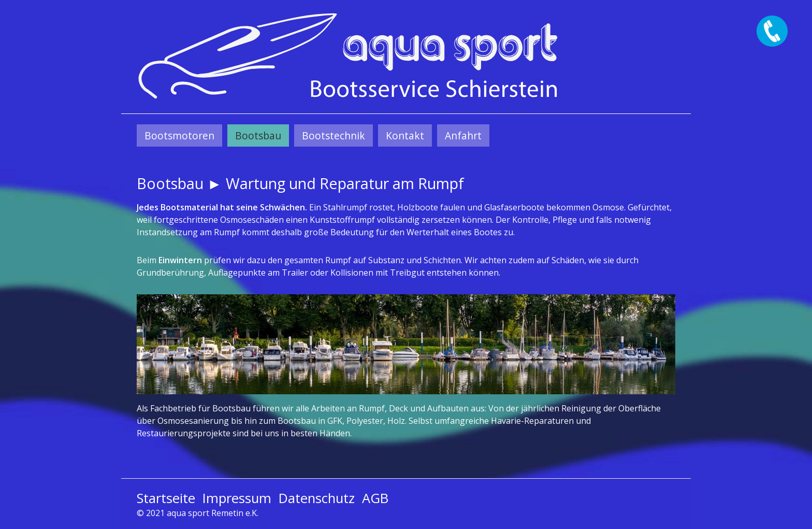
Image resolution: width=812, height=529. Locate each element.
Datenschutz (317, 498)
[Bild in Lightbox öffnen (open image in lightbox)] (406, 344)
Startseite (166, 498)
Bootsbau (258, 135)
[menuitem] (179, 135)
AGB (375, 498)
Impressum (237, 498)
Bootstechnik (334, 135)
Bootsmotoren (179, 135)
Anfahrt (463, 135)
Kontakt (405, 135)
